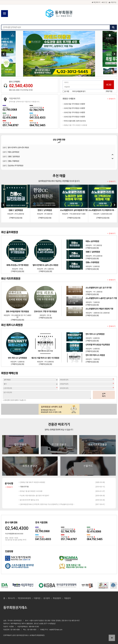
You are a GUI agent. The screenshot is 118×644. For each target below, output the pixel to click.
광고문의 (47, 598)
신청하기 (104, 395)
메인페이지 (96, 2)
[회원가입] (109, 91)
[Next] (114, 54)
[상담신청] (19, 218)
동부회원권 (59, 14)
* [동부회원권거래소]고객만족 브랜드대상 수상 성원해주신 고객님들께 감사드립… (47, 504)
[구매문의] (12, 218)
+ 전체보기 (111, 99)
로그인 (105, 2)
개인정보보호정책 (24, 598)
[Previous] (4, 54)
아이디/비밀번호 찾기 (79, 91)
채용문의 (67, 598)
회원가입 (112, 2)
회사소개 (11, 598)
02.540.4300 (21, 86)
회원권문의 (57, 598)
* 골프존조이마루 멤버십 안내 (29, 500)
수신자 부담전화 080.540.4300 (14, 534)
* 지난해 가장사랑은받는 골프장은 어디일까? (34, 495)
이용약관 (37, 598)
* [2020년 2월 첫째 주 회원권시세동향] (32, 482)
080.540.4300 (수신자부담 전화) (21, 90)
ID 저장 (67, 91)
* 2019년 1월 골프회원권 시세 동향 (30, 491)
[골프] (14, 145)
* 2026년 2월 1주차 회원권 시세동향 (75, 125)
